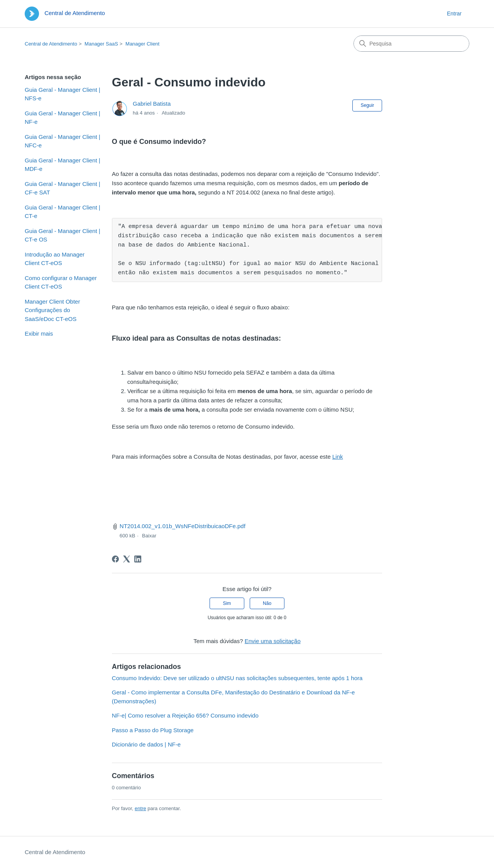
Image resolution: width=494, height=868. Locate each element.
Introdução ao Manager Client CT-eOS (55, 259)
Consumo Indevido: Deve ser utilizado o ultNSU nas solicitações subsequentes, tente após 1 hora (237, 678)
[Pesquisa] (411, 44)
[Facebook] (115, 559)
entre (140, 808)
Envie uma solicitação (273, 641)
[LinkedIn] (138, 559)
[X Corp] (127, 559)
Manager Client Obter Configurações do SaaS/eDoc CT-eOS (52, 310)
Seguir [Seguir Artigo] (367, 105)
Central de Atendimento (51, 44)
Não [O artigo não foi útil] (267, 603)
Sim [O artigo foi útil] (227, 603)
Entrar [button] (454, 14)
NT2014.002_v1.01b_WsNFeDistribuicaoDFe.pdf (183, 526)
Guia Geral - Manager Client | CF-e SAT (63, 188)
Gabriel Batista (152, 104)
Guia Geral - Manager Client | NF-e (63, 118)
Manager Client (142, 44)
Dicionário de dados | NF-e (146, 744)
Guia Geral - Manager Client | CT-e (63, 212)
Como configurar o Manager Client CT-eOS (61, 282)
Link (338, 457)
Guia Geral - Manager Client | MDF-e (63, 165)
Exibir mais (39, 334)
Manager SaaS (101, 44)
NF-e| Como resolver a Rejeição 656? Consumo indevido (185, 715)
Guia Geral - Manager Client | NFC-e (63, 141)
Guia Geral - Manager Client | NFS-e (63, 94)
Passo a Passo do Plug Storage (153, 730)
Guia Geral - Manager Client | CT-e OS (63, 235)
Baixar (149, 536)
